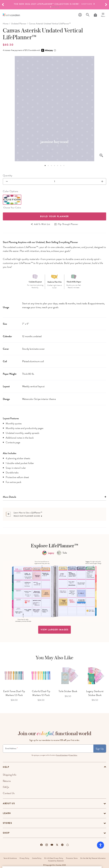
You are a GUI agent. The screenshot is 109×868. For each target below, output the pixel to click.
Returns (7, 781)
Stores (7, 823)
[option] (54, 4)
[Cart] (95, 15)
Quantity (8, 175)
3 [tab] (54, 7)
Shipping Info (10, 775)
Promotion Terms (72, 858)
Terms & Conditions (62, 755)
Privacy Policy (24, 858)
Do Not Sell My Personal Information (93, 858)
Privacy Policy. (73, 755)
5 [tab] (57, 7)
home (6, 24)
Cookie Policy (37, 858)
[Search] (88, 15)
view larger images (55, 630)
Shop (6, 833)
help (6, 767)
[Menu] (103, 15)
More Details (10, 497)
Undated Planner (19, 24)
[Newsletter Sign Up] (48, 749)
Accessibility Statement (56, 861)
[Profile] (80, 15)
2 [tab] (52, 7)
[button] (3, 5)
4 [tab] (55, 7)
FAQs (6, 787)
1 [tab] (51, 7)
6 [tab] (58, 7)
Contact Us (9, 793)
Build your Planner (54, 216)
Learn (7, 813)
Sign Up (100, 749)
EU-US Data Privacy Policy (54, 858)
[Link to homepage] (11, 15)
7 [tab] (64, 166)
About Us (9, 803)
